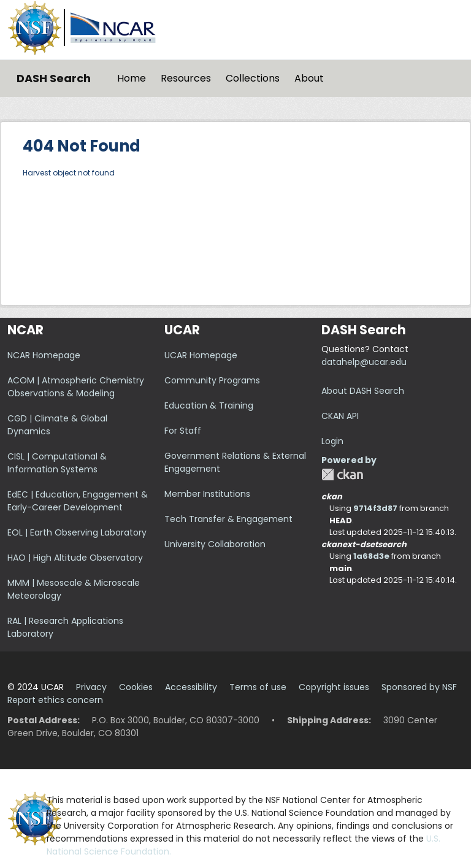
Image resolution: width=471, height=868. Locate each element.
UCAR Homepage (201, 355)
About (309, 78)
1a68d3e (371, 556)
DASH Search (54, 78)
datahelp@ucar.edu (364, 362)
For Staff (183, 431)
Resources (186, 78)
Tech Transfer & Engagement (228, 519)
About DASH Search (363, 391)
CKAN (342, 474)
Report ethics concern (55, 700)
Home (132, 78)
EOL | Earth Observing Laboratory (77, 532)
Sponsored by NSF (419, 687)
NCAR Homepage (44, 355)
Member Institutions (207, 494)
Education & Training (209, 405)
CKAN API (340, 416)
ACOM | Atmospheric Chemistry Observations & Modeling (76, 387)
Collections (253, 78)
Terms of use (258, 687)
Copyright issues (334, 687)
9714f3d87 (375, 508)
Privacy (91, 687)
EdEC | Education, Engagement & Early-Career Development (78, 501)
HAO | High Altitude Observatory (75, 558)
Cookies (136, 687)
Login (332, 441)
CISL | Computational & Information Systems (57, 463)
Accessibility (191, 687)
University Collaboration (215, 544)
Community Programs (212, 380)
